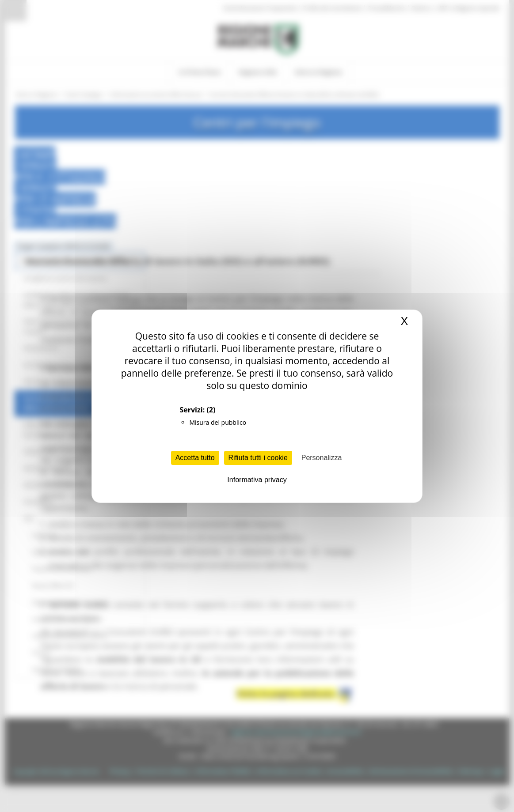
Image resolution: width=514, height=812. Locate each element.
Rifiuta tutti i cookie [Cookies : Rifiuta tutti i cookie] (258, 458)
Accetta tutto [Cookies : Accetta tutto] (195, 458)
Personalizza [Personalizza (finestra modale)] (322, 458)
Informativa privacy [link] (257, 480)
